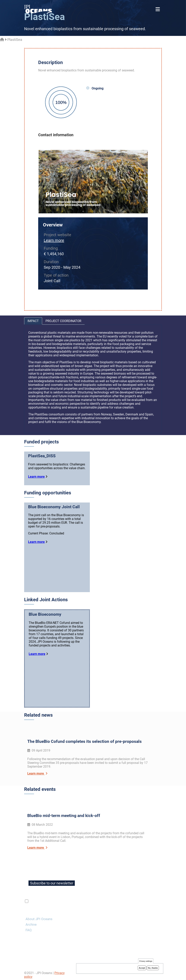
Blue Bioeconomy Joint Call (54, 507)
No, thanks (153, 968)
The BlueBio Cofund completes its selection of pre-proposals (84, 743)
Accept (142, 968)
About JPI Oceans (39, 917)
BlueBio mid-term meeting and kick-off (64, 814)
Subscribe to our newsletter (52, 881)
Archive (31, 922)
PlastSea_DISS (42, 456)
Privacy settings (146, 961)
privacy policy (76, 899)
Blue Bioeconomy (45, 617)
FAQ (29, 928)
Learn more (54, 240)
